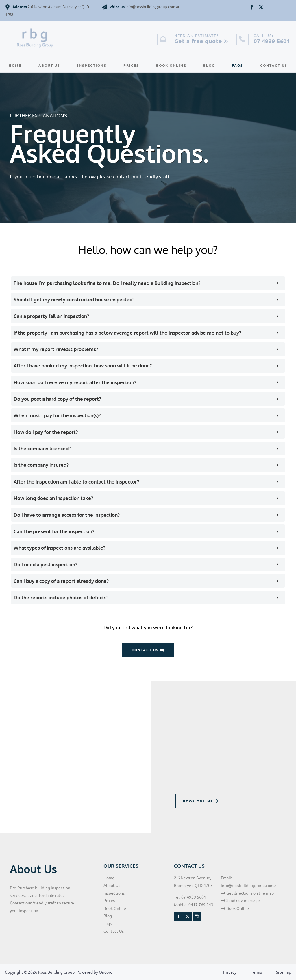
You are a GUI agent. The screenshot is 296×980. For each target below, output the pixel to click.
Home (15, 65)
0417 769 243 (201, 904)
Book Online (171, 65)
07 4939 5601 (272, 41)
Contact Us (274, 65)
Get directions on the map (247, 893)
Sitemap (284, 972)
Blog (209, 65)
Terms (256, 972)
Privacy (230, 972)
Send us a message (240, 900)
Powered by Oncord (94, 972)
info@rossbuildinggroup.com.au (250, 885)
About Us (49, 65)
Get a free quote (201, 41)
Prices (131, 65)
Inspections (92, 65)
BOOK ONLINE (192, 797)
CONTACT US (148, 646)
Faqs (237, 65)
